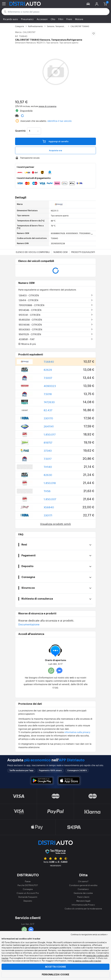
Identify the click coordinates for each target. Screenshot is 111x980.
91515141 (29, 315)
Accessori (42, 19)
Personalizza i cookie (55, 975)
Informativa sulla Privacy (83, 905)
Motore (79, 19)
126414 (28, 300)
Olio (53, 19)
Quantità (20, 131)
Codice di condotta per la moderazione (83, 909)
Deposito (28, 901)
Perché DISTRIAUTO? (28, 885)
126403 (29, 295)
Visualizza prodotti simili (55, 524)
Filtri (61, 19)
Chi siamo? (83, 881)
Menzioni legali (83, 901)
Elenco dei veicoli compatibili (33, 252)
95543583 (30, 329)
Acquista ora (55, 150)
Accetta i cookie (55, 967)
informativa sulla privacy (77, 732)
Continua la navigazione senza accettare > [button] (89, 934)
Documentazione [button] (29, 624)
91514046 (30, 310)
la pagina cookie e (81, 961)
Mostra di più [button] (27, 344)
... (92, 233)
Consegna (28, 889)
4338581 (27, 339)
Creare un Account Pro (28, 893)
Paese (28, 881)
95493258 (30, 320)
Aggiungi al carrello (56, 141)
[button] (88, 4)
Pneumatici (27, 19)
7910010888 (31, 305)
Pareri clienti (83, 897)
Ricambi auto (10, 19)
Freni (69, 19)
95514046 (30, 325)
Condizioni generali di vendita (83, 885)
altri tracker (96, 961)
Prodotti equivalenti (83, 252)
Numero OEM (60, 252)
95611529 (30, 334)
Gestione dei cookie (83, 893)
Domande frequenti (28, 897)
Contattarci (83, 889)
